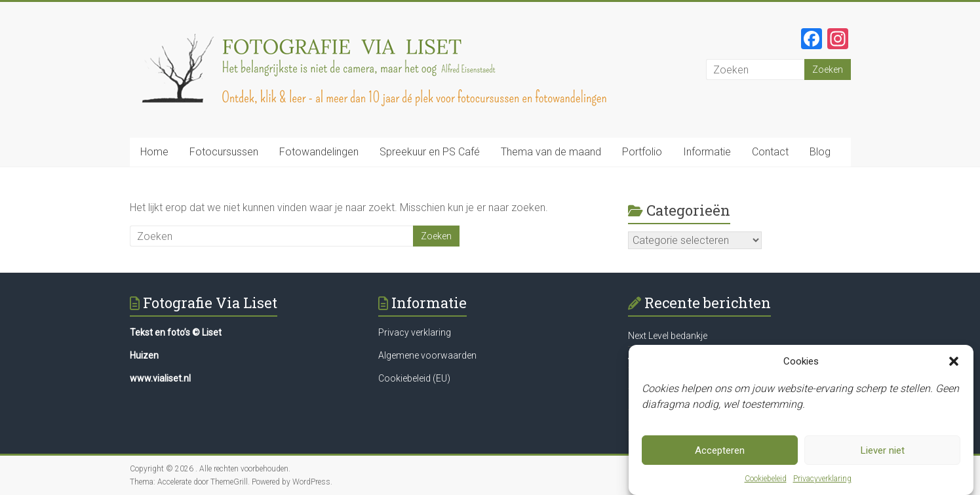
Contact (770, 152)
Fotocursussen (224, 152)
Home (154, 152)
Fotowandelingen (319, 152)
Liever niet (883, 450)
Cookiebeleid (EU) (414, 378)
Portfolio (642, 152)
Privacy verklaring (415, 332)
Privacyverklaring (822, 479)
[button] (954, 362)
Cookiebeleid (766, 479)
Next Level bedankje (668, 336)
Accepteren (720, 450)
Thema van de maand (551, 152)
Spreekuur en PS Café (430, 152)
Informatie (707, 152)
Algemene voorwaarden (427, 355)
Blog (820, 152)
